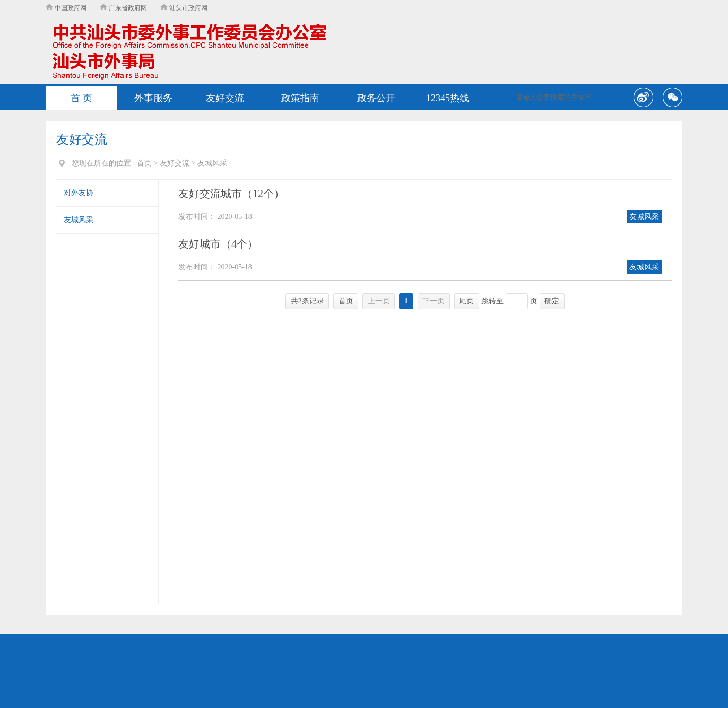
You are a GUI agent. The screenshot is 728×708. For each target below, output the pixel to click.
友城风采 (79, 220)
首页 (144, 163)
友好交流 (225, 98)
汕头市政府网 (184, 8)
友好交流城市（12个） (231, 194)
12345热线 (448, 98)
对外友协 (79, 193)
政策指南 (300, 98)
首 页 (81, 98)
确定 (552, 301)
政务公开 (376, 98)
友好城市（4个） (218, 244)
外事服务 (153, 98)
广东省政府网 (123, 8)
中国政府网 (66, 8)
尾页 (466, 301)
